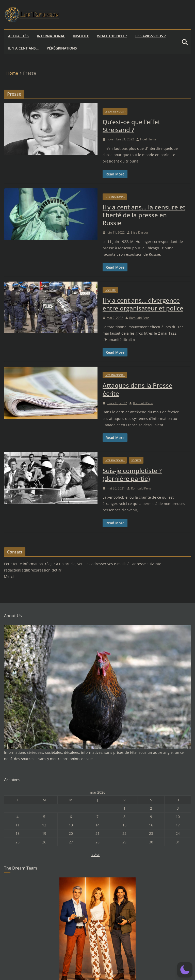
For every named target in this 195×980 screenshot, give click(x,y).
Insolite (81, 36)
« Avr (96, 855)
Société (136, 460)
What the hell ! (112, 36)
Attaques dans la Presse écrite (137, 389)
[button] (185, 970)
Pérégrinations (62, 48)
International (51, 36)
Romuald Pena (139, 318)
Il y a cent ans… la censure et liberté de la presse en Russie (144, 215)
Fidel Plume (148, 139)
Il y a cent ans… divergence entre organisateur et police (143, 304)
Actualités (18, 36)
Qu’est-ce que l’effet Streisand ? (131, 126)
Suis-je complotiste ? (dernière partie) (132, 475)
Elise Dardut (139, 232)
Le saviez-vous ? (150, 36)
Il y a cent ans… (23, 48)
